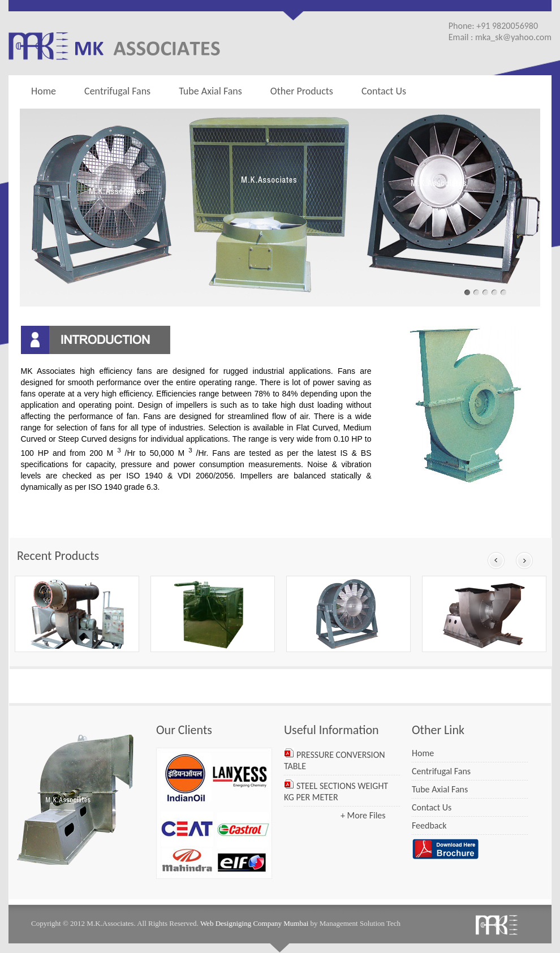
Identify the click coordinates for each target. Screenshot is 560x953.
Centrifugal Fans (117, 91)
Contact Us (384, 91)
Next (524, 560)
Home (44, 91)
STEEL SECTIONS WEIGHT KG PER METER (336, 792)
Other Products (299, 91)
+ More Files (363, 815)
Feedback (429, 825)
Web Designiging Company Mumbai (254, 923)
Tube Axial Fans (210, 91)
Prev (496, 560)
